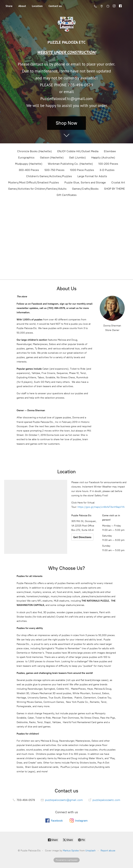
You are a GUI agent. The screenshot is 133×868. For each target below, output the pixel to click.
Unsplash (90, 851)
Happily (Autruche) (103, 157)
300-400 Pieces (29, 170)
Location (37, 6)
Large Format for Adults (92, 176)
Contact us (55, 6)
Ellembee (110, 151)
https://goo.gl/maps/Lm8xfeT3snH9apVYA (101, 507)
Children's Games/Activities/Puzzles (49, 176)
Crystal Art (118, 182)
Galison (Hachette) (52, 157)
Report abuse (108, 851)
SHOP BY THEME (114, 189)
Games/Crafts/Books (85, 189)
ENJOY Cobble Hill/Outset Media (78, 151)
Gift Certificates (67, 195)
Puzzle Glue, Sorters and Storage (85, 182)
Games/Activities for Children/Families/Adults (37, 189)
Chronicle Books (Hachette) (34, 151)
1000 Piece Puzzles (82, 170)
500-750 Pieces (54, 170)
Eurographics (26, 157)
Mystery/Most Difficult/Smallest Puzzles (34, 182)
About (22, 6)
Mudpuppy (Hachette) (29, 164)
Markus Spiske (71, 851)
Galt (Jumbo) (77, 157)
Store (9, 6)
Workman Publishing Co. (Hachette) (70, 164)
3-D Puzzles (107, 170)
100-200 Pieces (108, 164)
